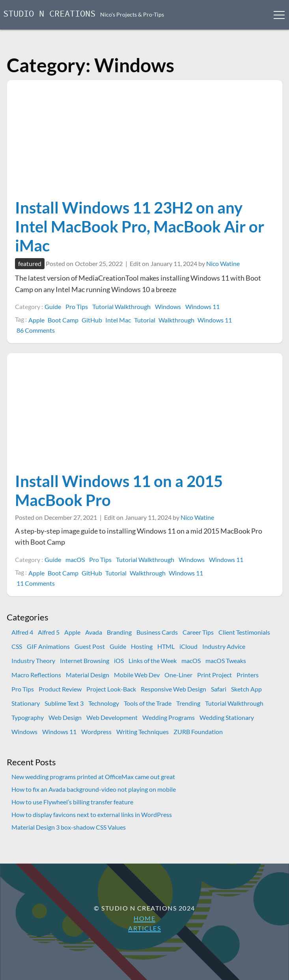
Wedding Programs (169, 717)
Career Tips (198, 632)
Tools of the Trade (148, 703)
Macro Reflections (36, 675)
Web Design (65, 717)
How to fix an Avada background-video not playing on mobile (94, 789)
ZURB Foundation (198, 732)
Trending (188, 703)
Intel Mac (118, 320)
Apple (36, 320)
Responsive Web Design (173, 689)
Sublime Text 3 (64, 703)
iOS (119, 661)
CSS (17, 646)
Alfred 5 (49, 632)
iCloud (188, 646)
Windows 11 (202, 306)
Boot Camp (63, 320)
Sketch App (246, 689)
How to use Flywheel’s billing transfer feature (72, 802)
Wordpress (96, 732)
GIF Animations (48, 646)
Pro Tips (77, 306)
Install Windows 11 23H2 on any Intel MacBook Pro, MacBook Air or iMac (140, 227)
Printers (248, 675)
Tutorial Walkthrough (121, 306)
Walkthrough (176, 320)
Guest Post (90, 646)
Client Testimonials (244, 632)
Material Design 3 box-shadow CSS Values (69, 827)
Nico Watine (223, 263)
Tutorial (145, 320)
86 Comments (36, 330)
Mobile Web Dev (137, 675)
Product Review (60, 689)
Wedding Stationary (227, 717)
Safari (219, 689)
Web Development (112, 717)
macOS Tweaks (226, 661)
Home (144, 918)
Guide (53, 306)
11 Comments (36, 583)
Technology (104, 703)
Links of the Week (153, 661)
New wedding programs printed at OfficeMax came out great (93, 777)
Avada (94, 632)
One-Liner (178, 675)
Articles (144, 928)
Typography (28, 717)
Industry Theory (33, 661)
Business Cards (157, 632)
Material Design (88, 675)
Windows (168, 306)
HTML (166, 646)
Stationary (26, 703)
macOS (75, 559)
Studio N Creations (49, 14)
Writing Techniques (143, 732)
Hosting (142, 646)
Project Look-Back (111, 689)
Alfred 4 (22, 632)
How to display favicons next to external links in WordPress (92, 814)
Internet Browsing (85, 661)
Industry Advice (224, 646)
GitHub (92, 320)
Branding (119, 632)
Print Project (214, 675)
